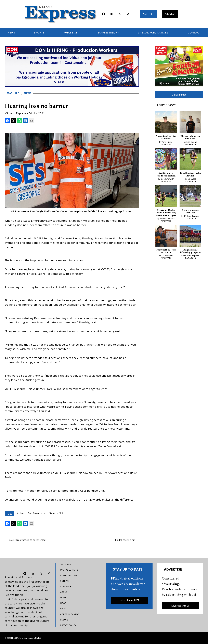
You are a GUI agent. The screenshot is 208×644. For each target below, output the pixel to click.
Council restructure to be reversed (31, 540)
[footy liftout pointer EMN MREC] (179, 66)
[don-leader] (72, 66)
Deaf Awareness (40, 513)
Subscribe (147, 14)
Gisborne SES (64, 513)
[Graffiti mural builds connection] (166, 162)
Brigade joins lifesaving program (190, 263)
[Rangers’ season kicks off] (190, 204)
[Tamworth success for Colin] (166, 246)
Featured (14, 94)
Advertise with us (180, 606)
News (30, 94)
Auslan (21, 513)
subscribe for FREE (129, 601)
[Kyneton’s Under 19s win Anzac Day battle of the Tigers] (166, 204)
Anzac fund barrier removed (166, 139)
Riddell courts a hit (122, 540)
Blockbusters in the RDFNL (190, 178)
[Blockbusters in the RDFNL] (190, 162)
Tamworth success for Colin (166, 261)
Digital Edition (179, 95)
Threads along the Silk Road (190, 139)
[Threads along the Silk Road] (190, 124)
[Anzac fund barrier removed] (166, 124)
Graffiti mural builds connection (166, 180)
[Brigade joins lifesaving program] (190, 246)
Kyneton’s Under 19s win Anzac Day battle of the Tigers (166, 221)
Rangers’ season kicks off (190, 219)
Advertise (172, 14)
